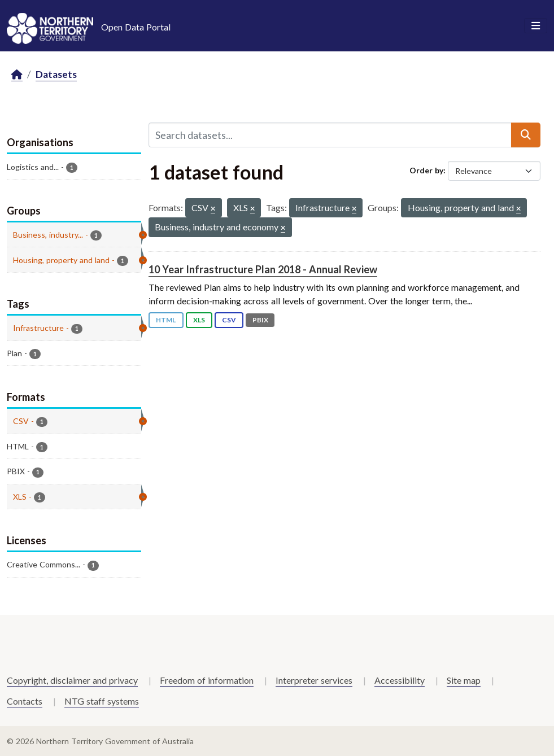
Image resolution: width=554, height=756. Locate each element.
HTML (166, 320)
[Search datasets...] (330, 135)
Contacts (25, 701)
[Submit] (526, 135)
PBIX (260, 320)
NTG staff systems (102, 701)
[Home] (17, 75)
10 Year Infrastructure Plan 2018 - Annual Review (263, 269)
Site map (464, 680)
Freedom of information (207, 680)
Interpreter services (314, 680)
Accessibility (400, 680)
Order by (426, 170)
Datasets (56, 74)
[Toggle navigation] (536, 26)
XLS (199, 320)
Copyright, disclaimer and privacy (72, 680)
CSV (229, 320)
